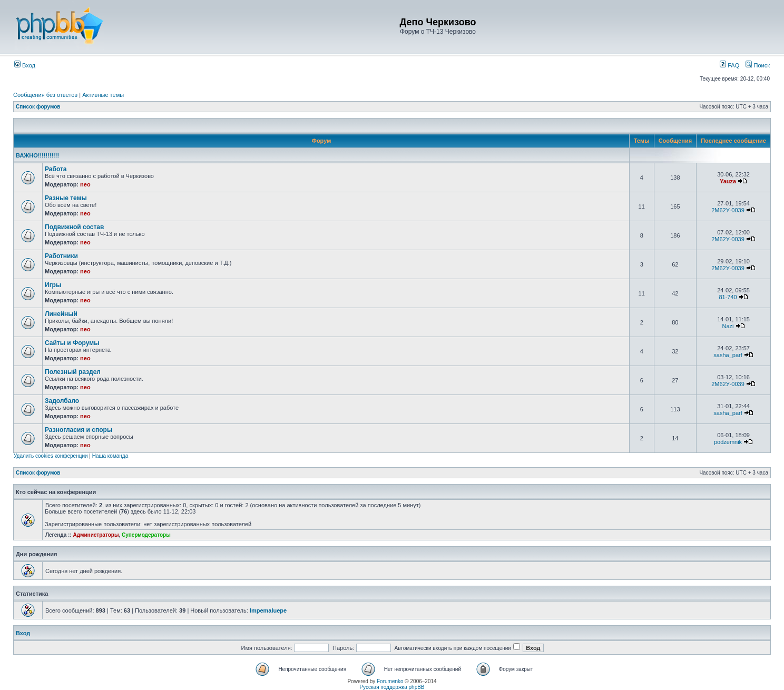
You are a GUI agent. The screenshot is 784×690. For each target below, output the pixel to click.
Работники (61, 256)
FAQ (729, 65)
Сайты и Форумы (72, 343)
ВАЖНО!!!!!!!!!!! (37, 155)
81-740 (728, 297)
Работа (56, 169)
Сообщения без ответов (45, 95)
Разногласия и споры (79, 430)
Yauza (728, 181)
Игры (53, 285)
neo (85, 184)
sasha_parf (728, 355)
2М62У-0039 (728, 210)
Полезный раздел (73, 372)
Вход (25, 65)
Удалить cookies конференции (51, 456)
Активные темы (103, 95)
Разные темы (66, 198)
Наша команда (110, 456)
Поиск (758, 65)
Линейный (61, 314)
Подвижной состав (74, 227)
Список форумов (38, 107)
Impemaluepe (268, 610)
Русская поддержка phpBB (392, 687)
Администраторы (96, 535)
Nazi (728, 326)
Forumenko (390, 681)
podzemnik (728, 442)
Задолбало (62, 401)
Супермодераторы (146, 535)
